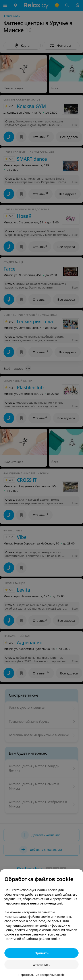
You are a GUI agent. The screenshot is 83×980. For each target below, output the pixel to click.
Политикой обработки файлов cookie (32, 939)
